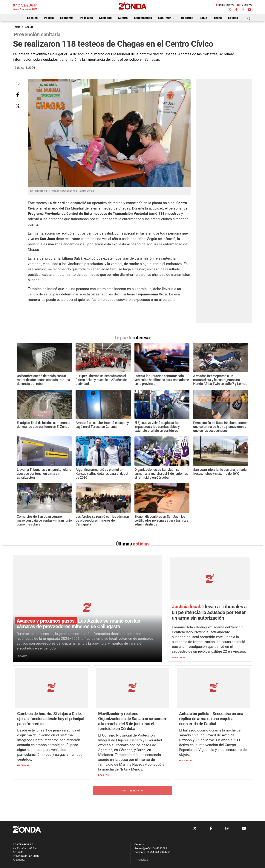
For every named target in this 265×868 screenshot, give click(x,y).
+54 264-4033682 (155, 848)
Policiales (86, 18)
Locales (32, 18)
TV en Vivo (245, 5)
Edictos (233, 18)
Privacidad (142, 860)
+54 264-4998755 (158, 852)
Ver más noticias (133, 790)
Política (49, 18)
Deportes (187, 18)
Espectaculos (143, 18)
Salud (203, 18)
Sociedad (105, 18)
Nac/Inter (167, 18)
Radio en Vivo (225, 5)
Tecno (218, 18)
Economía (67, 18)
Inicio (17, 27)
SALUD (29, 27)
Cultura (123, 18)
